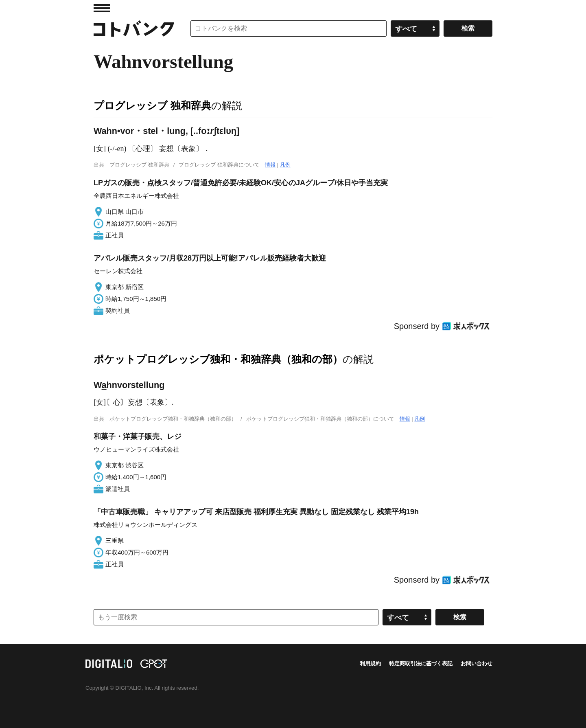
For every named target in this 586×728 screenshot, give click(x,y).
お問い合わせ (477, 663)
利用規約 (370, 663)
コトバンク (134, 29)
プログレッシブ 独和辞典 (152, 105)
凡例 (285, 165)
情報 (270, 165)
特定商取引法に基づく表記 (421, 663)
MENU (102, 8)
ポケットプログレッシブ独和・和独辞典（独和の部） (218, 359)
